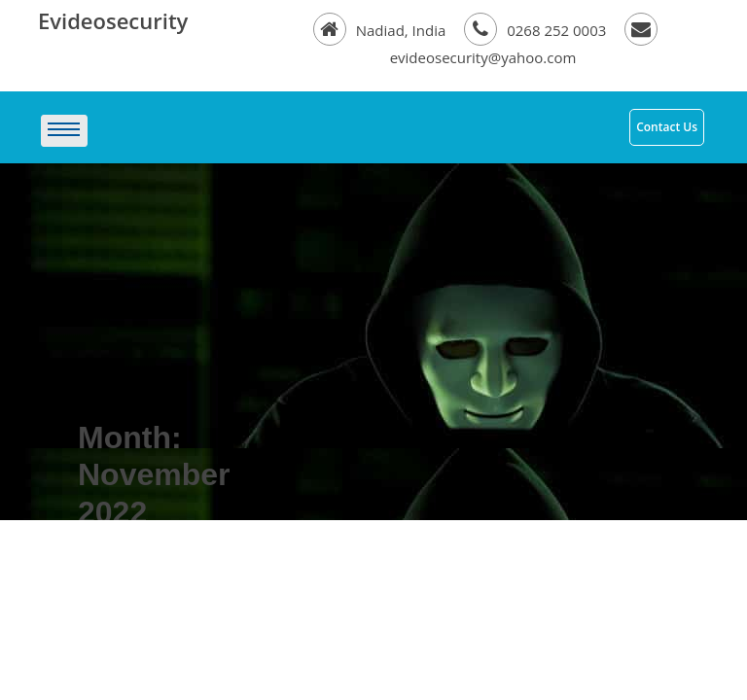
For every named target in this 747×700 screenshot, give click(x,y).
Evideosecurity (113, 20)
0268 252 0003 (537, 30)
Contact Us (667, 127)
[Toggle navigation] (315, 131)
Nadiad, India (381, 30)
